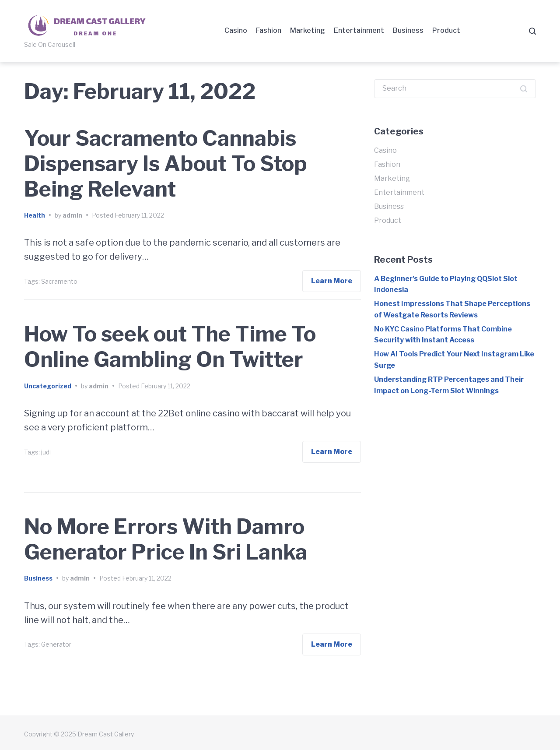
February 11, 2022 (139, 215)
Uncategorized (48, 386)
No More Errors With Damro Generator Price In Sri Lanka (166, 539)
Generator (56, 644)
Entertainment (359, 30)
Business (408, 30)
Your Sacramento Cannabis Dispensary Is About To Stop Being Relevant (166, 164)
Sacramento (59, 281)
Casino (236, 30)
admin (72, 215)
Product (446, 30)
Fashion (269, 30)
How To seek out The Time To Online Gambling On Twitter (170, 347)
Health (35, 215)
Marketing (308, 30)
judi (46, 452)
